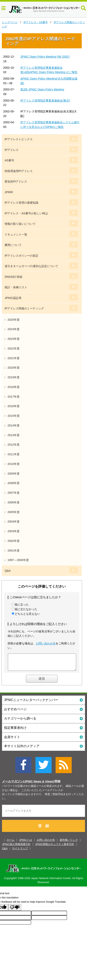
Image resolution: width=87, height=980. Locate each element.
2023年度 (13, 339)
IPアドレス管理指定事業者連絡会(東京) (45, 101)
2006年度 (13, 502)
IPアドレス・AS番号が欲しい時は (26, 213)
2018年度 (13, 387)
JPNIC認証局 (13, 298)
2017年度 (13, 397)
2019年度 (13, 377)
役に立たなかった (26, 609)
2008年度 (13, 483)
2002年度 (13, 541)
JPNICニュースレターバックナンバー (43, 703)
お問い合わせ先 (46, 643)
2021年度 (13, 358)
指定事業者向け (43, 731)
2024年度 (13, 329)
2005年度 (13, 512)
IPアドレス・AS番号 (36, 22)
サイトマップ (20, 851)
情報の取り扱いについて (20, 224)
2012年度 (13, 445)
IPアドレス (12, 150)
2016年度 (13, 406)
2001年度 (13, 551)
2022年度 (13, 348)
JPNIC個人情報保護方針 (16, 847)
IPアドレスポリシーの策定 (22, 256)
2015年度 (13, 416)
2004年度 (13, 522)
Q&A (8, 571)
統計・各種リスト (16, 287)
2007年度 (13, 493)
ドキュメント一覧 (16, 234)
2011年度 (13, 454)
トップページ (10, 22)
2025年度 (13, 320)
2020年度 (13, 368)
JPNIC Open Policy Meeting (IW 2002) (45, 57)
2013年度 (13, 435)
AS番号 (9, 160)
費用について (13, 245)
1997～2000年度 (18, 560)
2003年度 (13, 531)
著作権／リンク (69, 843)
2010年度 (13, 464)
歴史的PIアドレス (16, 181)
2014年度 (13, 425)
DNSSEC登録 (13, 277)
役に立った (22, 605)
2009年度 (13, 474)
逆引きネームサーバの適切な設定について (31, 266)
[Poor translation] (15, 910)
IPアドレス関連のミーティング (24, 308)
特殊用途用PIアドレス (19, 171)
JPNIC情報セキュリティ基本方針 (55, 847)
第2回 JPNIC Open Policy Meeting (42, 89)
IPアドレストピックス (19, 139)
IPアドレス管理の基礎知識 (22, 203)
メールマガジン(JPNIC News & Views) (28, 784)
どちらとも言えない (27, 614)
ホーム (11, 843)
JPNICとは (26, 843)
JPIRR (9, 192)
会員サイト (43, 740)
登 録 (43, 829)
